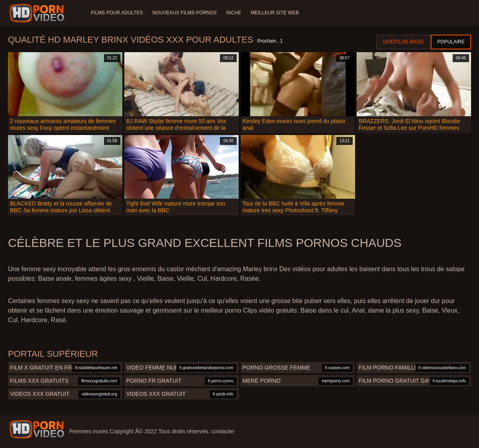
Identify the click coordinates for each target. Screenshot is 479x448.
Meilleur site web (275, 13)
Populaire (451, 42)
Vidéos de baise (403, 42)
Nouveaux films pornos (184, 13)
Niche (234, 13)
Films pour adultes (117, 13)
